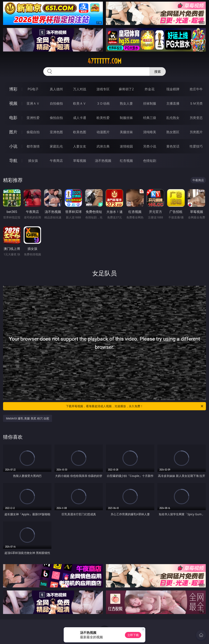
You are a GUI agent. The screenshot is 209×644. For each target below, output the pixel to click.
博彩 (13, 89)
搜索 (158, 72)
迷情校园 (126, 146)
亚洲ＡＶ (33, 103)
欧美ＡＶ (80, 103)
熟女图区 (173, 132)
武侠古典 (103, 146)
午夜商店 (56, 161)
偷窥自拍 (33, 132)
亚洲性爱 (33, 118)
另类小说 (150, 146)
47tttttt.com (104, 61)
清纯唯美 (150, 132)
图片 (13, 132)
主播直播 (173, 103)
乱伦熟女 (173, 118)
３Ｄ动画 (103, 103)
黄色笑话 (173, 146)
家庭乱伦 (56, 146)
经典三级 (150, 118)
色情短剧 (150, 161)
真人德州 (56, 89)
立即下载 (133, 635)
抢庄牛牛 (196, 89)
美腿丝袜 (126, 132)
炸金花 (150, 89)
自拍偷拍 (56, 103)
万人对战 (80, 89)
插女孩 (33, 161)
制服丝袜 (126, 118)
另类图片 (196, 132)
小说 (13, 146)
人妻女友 (80, 146)
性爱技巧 (196, 146)
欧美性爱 (103, 118)
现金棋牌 (173, 89)
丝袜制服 (150, 103)
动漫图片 (103, 132)
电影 (13, 118)
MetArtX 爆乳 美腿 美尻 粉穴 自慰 (28, 418)
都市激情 (33, 146)
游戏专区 (103, 89)
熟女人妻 (126, 103)
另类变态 (196, 118)
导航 (13, 160)
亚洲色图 (56, 132)
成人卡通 (80, 118)
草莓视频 (80, 161)
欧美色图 (80, 132)
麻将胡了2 (126, 89)
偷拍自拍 (56, 118)
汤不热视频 (103, 161)
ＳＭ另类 (196, 103)
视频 (13, 103)
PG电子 (33, 89)
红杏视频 (126, 161)
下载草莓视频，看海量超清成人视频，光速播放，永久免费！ (135, 406)
